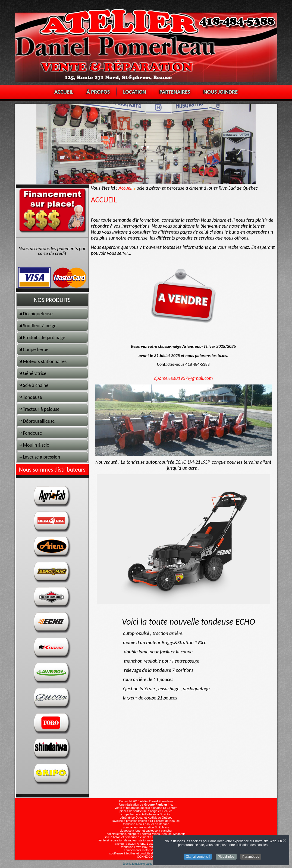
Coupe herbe (36, 349)
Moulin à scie (36, 445)
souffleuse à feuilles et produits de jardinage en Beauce (146, 853)
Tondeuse (33, 397)
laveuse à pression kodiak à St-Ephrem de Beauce (146, 821)
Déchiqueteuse (38, 314)
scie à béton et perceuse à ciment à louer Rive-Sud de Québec (146, 837)
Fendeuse (33, 433)
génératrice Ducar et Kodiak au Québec (146, 818)
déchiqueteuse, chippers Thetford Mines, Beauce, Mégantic (146, 834)
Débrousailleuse (39, 421)
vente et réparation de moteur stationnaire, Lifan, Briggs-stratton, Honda (146, 840)
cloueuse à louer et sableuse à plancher (146, 831)
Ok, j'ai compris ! (198, 857)
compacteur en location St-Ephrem (146, 827)
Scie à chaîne (36, 385)
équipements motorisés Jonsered (146, 850)
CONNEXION (146, 857)
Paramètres (251, 857)
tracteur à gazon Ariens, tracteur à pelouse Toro (146, 844)
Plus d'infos (226, 857)
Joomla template (133, 864)
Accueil (125, 188)
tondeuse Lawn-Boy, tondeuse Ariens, (146, 847)
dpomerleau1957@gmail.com (183, 378)
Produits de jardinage (44, 338)
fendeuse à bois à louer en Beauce (146, 824)
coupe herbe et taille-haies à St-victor (146, 814)
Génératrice (35, 373)
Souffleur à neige (40, 326)
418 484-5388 (197, 364)
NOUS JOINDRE (221, 92)
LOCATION (135, 92)
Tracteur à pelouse (41, 409)
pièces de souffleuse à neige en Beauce (146, 811)
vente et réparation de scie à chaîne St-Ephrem (146, 808)
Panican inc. (164, 805)
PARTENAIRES (175, 92)
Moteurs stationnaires (45, 361)
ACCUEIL (64, 92)
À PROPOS (98, 92)
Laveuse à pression (42, 457)
